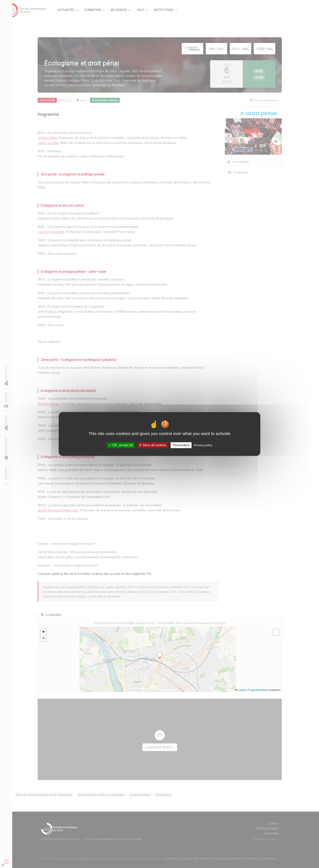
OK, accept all (121, 445)
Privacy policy (203, 445)
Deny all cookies (153, 445)
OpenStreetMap (265, 690)
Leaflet (247, 690)
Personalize (181, 445)
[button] (50, 632)
